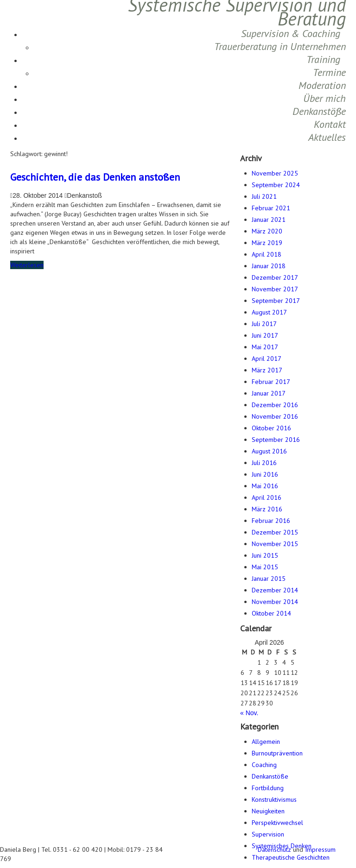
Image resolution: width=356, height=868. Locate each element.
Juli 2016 (264, 463)
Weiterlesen (27, 265)
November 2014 (275, 602)
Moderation (322, 85)
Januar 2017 (269, 393)
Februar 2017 (271, 382)
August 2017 (269, 312)
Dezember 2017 (275, 277)
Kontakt (330, 124)
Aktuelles (327, 137)
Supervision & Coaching (291, 33)
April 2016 (267, 497)
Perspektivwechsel (277, 823)
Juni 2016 (265, 474)
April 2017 (267, 359)
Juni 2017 (265, 335)
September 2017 (276, 301)
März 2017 (267, 370)
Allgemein (266, 742)
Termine (329, 72)
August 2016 (269, 451)
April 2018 (267, 254)
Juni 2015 (265, 555)
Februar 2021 (271, 208)
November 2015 (275, 544)
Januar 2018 (269, 266)
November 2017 (275, 289)
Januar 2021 (269, 220)
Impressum (320, 849)
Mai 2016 (265, 486)
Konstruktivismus (274, 799)
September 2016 (276, 440)
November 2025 (275, 173)
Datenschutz (274, 849)
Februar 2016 (271, 521)
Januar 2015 (269, 579)
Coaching (264, 765)
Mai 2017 (265, 347)
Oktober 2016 (271, 428)
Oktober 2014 (271, 613)
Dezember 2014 (275, 590)
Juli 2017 (264, 324)
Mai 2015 (265, 567)
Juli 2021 (264, 196)
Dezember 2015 (275, 532)
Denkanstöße (319, 111)
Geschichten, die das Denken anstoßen (95, 177)
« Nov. (249, 713)
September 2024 (276, 185)
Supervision (268, 834)
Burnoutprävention (277, 753)
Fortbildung (268, 788)
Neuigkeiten (268, 811)
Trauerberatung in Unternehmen (280, 46)
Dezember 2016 (275, 405)
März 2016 (267, 509)
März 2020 (267, 231)
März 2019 (267, 243)
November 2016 (275, 416)
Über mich (324, 98)
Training (323, 59)
